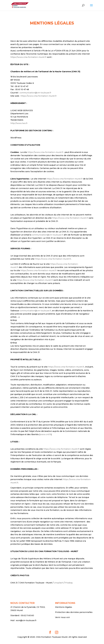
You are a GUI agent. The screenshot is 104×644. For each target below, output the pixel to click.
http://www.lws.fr (19, 123)
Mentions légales (64, 607)
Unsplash (59, 583)
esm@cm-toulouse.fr (26, 620)
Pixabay (69, 583)
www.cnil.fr (45, 434)
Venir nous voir (62, 617)
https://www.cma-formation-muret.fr (28, 57)
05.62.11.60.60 (27, 615)
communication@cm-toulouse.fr (35, 93)
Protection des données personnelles (74, 612)
